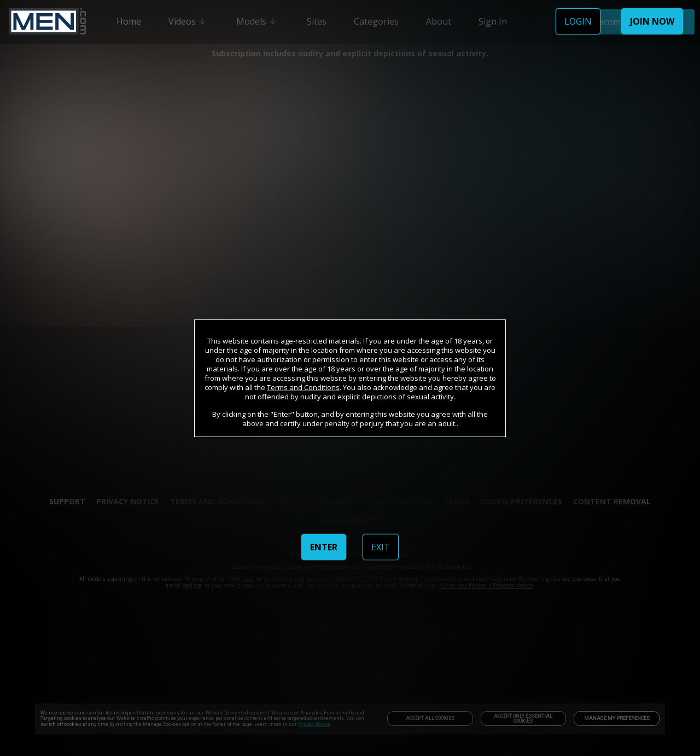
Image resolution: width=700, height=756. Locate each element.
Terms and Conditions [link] (303, 387)
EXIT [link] (381, 547)
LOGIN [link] (578, 21)
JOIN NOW (652, 21)
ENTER (324, 547)
